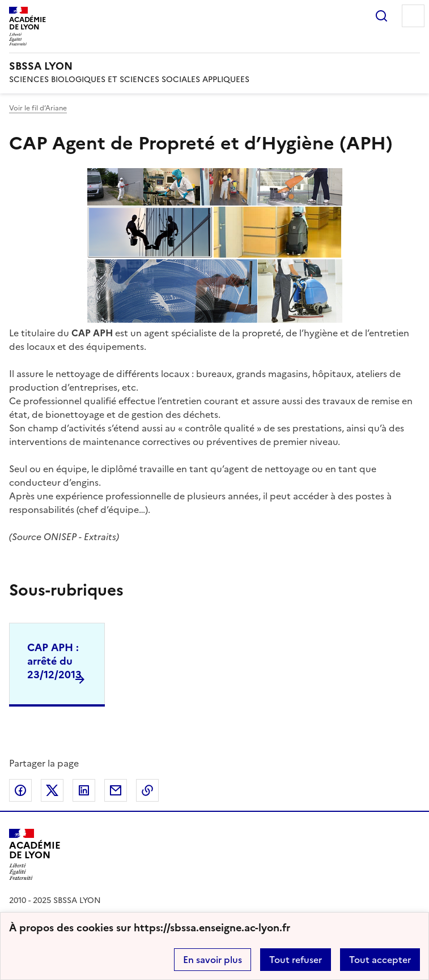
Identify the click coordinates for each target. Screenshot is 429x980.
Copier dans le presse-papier (147, 790)
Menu (413, 16)
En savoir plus (213, 960)
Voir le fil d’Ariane (38, 108)
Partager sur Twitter (52, 790)
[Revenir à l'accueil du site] (35, 855)
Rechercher (381, 16)
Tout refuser (296, 960)
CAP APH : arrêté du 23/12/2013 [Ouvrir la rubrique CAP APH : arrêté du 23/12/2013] (54, 661)
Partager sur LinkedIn (84, 790)
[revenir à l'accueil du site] (214, 66)
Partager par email (116, 790)
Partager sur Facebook (20, 790)
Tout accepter (380, 960)
